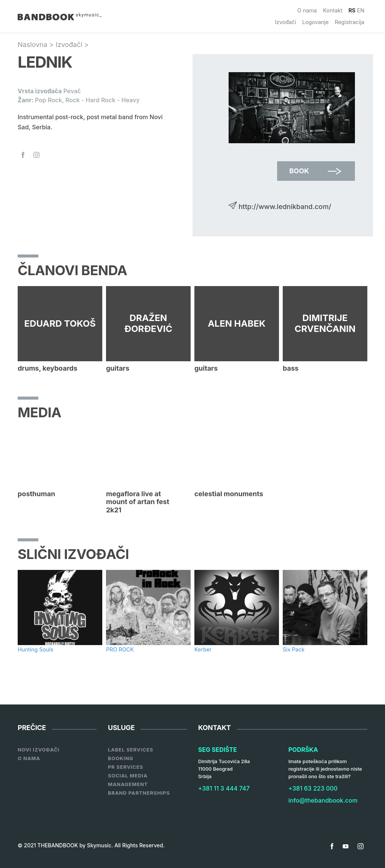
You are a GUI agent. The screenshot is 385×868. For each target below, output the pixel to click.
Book (299, 171)
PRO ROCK (120, 649)
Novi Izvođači (39, 750)
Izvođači (286, 22)
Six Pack (294, 649)
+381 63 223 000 (313, 788)
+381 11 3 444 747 (224, 788)
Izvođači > (72, 45)
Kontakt (333, 10)
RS (352, 10)
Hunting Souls (36, 649)
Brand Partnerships (139, 793)
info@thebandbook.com (323, 800)
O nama (307, 10)
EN (361, 10)
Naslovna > (37, 45)
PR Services (126, 767)
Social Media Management (128, 780)
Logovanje (315, 22)
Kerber (203, 649)
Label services (131, 750)
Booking (121, 758)
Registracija (349, 22)
